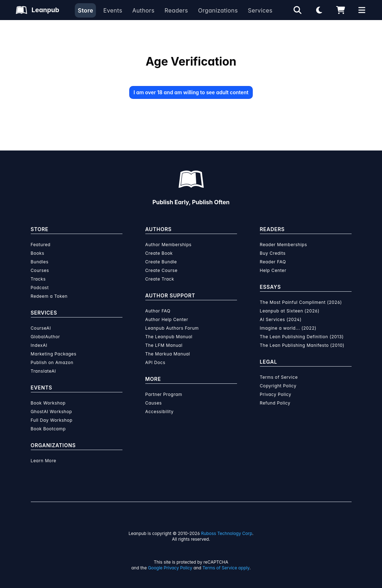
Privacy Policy (276, 394)
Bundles (40, 262)
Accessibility (159, 412)
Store (85, 10)
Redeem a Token (49, 296)
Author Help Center (167, 319)
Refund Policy (275, 403)
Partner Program (164, 394)
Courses (40, 270)
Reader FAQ (273, 262)
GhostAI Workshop (52, 412)
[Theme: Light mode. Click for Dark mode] (319, 10)
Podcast (40, 288)
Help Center (273, 270)
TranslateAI (43, 371)
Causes (154, 403)
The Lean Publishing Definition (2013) (302, 337)
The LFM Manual (164, 345)
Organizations (218, 10)
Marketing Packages (54, 354)
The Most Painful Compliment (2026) (301, 302)
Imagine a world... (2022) (288, 328)
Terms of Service (279, 377)
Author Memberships (169, 245)
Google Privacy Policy (170, 568)
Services (260, 10)
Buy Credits (273, 253)
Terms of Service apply (226, 568)
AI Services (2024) (281, 319)
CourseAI (41, 328)
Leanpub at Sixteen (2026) (290, 311)
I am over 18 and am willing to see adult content (191, 92)
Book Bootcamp (48, 429)
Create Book (159, 253)
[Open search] (298, 10)
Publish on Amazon (52, 362)
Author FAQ (158, 311)
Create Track (160, 279)
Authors (143, 10)
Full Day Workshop (52, 420)
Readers (177, 10)
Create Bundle (161, 262)
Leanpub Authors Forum (172, 328)
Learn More (44, 461)
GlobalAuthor (45, 337)
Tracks (38, 279)
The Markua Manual (168, 354)
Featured (41, 245)
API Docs (155, 362)
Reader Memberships (284, 245)
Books (38, 253)
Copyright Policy (278, 386)
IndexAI (39, 345)
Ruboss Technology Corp (227, 533)
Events (113, 10)
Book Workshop (48, 403)
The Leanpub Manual (169, 337)
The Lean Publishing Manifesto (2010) (302, 345)
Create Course (161, 270)
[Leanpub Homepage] (37, 10)
